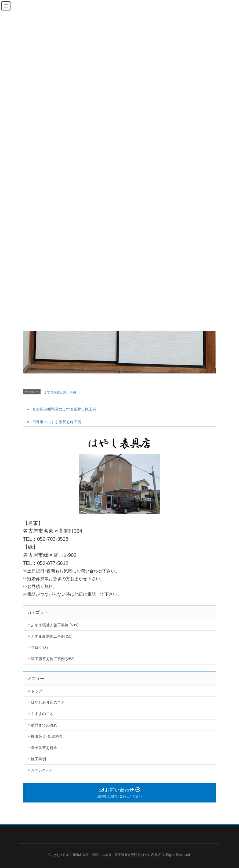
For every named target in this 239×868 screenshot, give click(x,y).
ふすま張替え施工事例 (60, 392)
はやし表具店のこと (48, 702)
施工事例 (38, 759)
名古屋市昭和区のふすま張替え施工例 (64, 409)
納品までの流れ (44, 725)
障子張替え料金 (44, 748)
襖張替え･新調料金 (47, 736)
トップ (37, 691)
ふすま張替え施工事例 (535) (55, 625)
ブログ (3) (39, 648)
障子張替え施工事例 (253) (53, 659)
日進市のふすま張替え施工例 (57, 422)
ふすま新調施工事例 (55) (52, 636)
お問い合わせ (42, 770)
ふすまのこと (42, 714)
